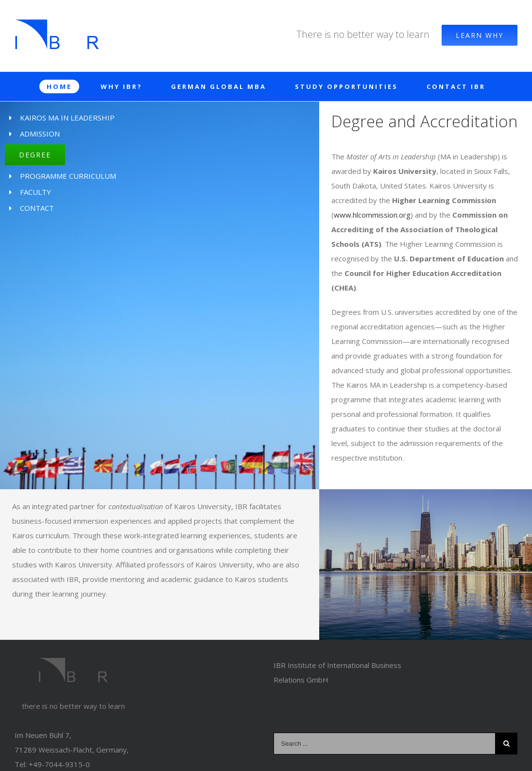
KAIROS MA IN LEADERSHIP (67, 118)
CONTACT (37, 208)
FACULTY (35, 192)
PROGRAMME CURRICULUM (68, 176)
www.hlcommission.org (372, 215)
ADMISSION (40, 134)
